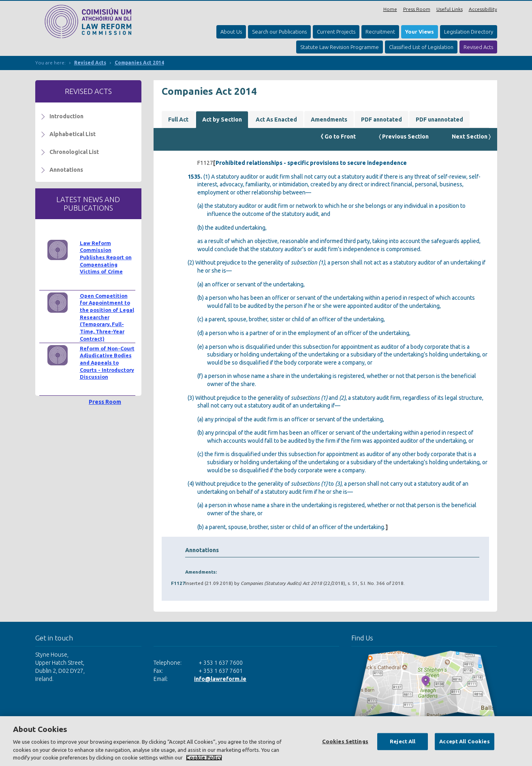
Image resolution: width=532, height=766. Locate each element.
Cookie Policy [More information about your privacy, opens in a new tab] (204, 757)
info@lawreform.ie (220, 679)
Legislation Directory (469, 32)
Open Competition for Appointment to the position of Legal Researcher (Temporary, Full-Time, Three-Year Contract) (107, 317)
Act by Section (222, 119)
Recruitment (380, 32)
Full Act (178, 119)
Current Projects (336, 32)
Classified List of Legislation (421, 47)
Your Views (420, 32)
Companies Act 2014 (139, 63)
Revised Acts (478, 47)
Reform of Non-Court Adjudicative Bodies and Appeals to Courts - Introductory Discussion (107, 363)
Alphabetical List (73, 134)
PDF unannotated (439, 119)
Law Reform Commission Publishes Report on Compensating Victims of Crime (106, 257)
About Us (231, 32)
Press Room (417, 9)
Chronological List (74, 152)
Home (390, 9)
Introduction (66, 116)
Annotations (66, 170)
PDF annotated (381, 119)
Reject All (403, 741)
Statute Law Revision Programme (340, 47)
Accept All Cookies (464, 741)
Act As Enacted (276, 119)
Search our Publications (279, 32)
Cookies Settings (345, 741)
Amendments (329, 119)
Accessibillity (483, 9)
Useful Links (450, 9)
